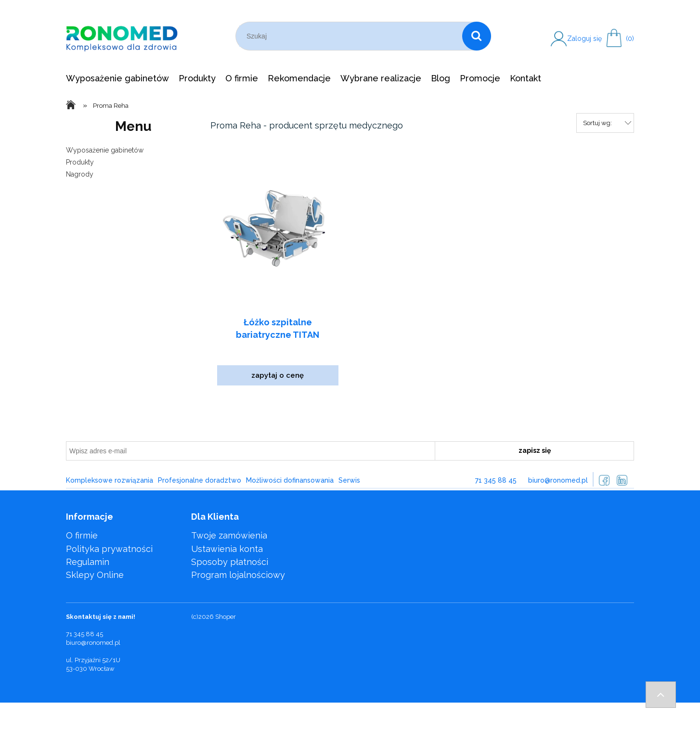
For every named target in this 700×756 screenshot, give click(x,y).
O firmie (82, 535)
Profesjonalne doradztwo (200, 480)
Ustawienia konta (227, 549)
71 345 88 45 (496, 480)
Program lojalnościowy (238, 575)
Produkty (80, 162)
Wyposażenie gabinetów (105, 150)
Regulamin (88, 562)
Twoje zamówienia (229, 535)
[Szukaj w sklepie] (351, 36)
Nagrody (80, 174)
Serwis (349, 480)
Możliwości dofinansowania (290, 480)
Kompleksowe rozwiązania (110, 480)
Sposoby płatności (230, 562)
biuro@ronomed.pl (558, 480)
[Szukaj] (477, 36)
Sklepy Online (95, 575)
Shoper (226, 617)
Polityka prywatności (109, 549)
